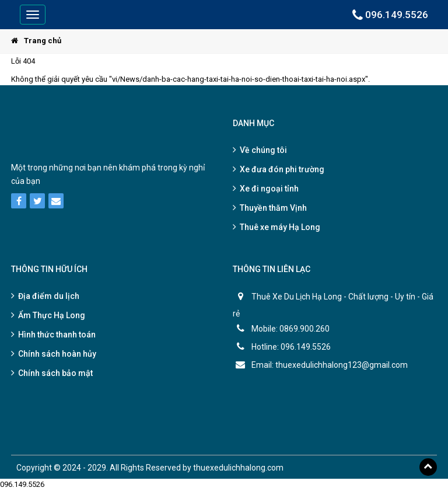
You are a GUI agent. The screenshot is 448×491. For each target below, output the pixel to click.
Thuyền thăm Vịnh (273, 208)
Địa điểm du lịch (49, 296)
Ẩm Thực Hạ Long (52, 315)
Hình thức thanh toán (57, 335)
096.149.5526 (390, 15)
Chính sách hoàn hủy (57, 354)
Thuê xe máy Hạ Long (280, 227)
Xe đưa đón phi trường (282, 169)
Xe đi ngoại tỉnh (269, 189)
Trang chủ (36, 41)
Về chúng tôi (263, 150)
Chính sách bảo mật (55, 373)
